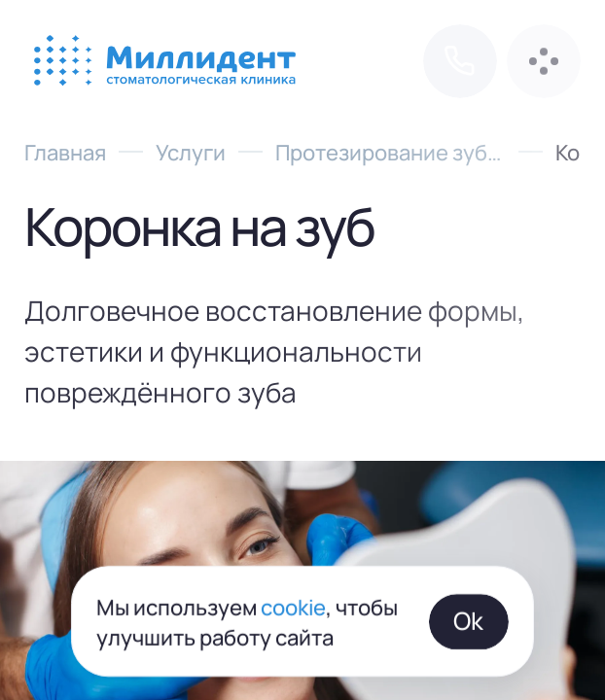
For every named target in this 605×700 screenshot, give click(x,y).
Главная (65, 151)
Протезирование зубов (391, 151)
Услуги (191, 151)
